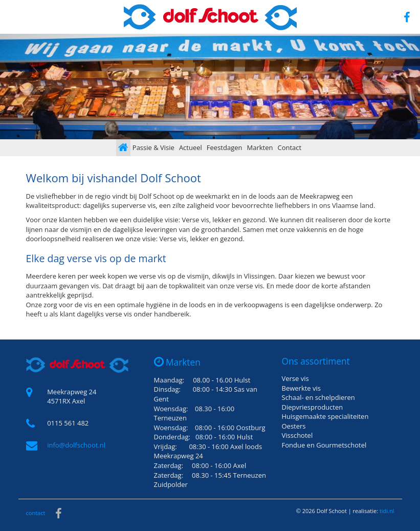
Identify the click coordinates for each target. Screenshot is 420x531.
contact (36, 513)
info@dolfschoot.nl (76, 445)
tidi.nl (387, 511)
